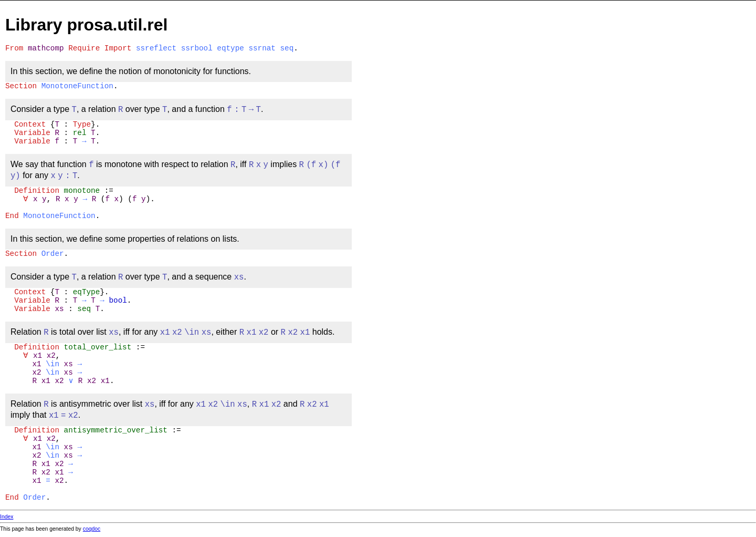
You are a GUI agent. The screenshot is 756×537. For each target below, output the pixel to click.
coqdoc (92, 529)
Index (7, 517)
